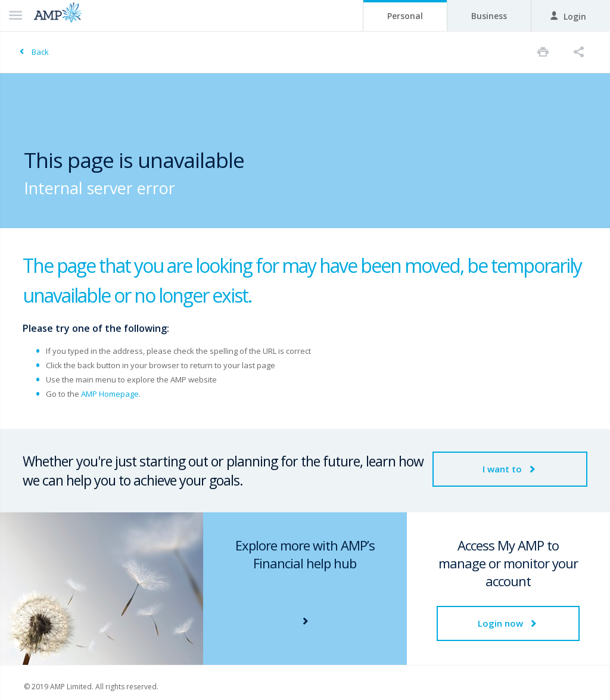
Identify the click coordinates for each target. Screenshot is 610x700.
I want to (510, 469)
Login (568, 16)
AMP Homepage (110, 394)
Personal (405, 16)
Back (40, 52)
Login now (508, 623)
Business (489, 16)
